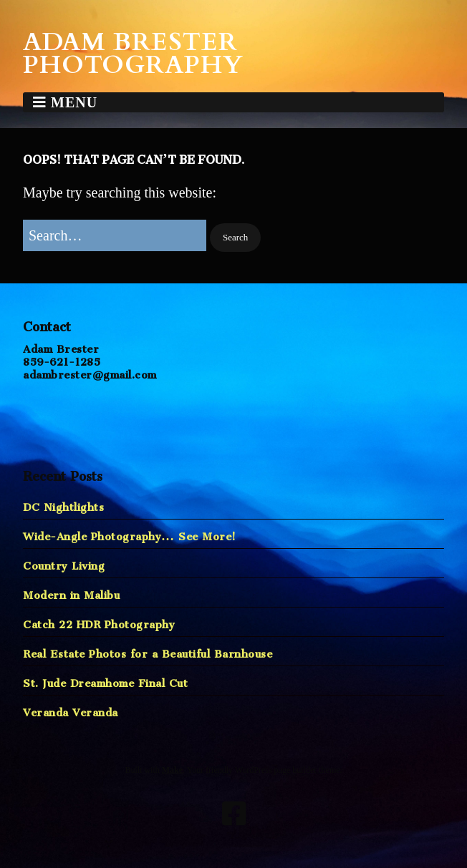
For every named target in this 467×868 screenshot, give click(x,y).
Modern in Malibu (71, 592)
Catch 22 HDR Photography (99, 621)
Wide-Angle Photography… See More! (130, 533)
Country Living (64, 563)
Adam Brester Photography (133, 54)
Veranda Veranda (71, 709)
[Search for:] (115, 235)
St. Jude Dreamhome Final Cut (105, 680)
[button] (235, 238)
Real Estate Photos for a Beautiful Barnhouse (148, 651)
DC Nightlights (63, 504)
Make (172, 770)
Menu (74, 102)
